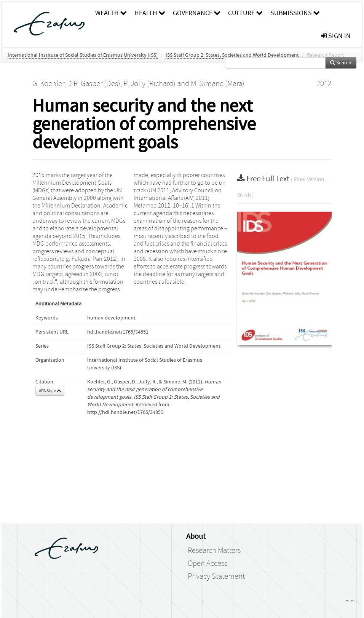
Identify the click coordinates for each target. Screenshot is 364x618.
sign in (336, 36)
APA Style (50, 391)
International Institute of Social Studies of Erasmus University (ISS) (83, 55)
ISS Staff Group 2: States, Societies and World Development (232, 55)
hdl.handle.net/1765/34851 (118, 332)
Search (341, 63)
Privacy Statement (216, 576)
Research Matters (214, 551)
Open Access (208, 564)
